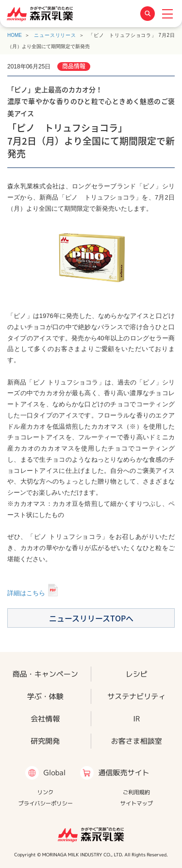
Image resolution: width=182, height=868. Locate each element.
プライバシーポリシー (45, 803)
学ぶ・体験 (45, 696)
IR (136, 719)
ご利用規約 (136, 792)
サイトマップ (136, 803)
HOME (15, 35)
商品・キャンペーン (45, 674)
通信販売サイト (124, 773)
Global (54, 773)
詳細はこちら (26, 593)
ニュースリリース (55, 35)
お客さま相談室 (137, 741)
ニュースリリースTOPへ (91, 618)
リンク (46, 792)
